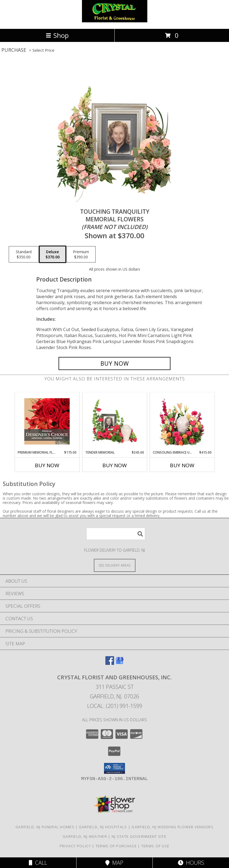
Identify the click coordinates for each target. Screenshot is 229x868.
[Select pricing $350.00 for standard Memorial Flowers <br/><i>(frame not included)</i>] (24, 254)
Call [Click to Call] (38, 863)
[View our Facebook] (110, 663)
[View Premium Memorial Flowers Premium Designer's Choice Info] (47, 421)
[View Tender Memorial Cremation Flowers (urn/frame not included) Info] (114, 421)
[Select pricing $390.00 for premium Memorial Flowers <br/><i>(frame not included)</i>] (81, 254)
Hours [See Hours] (191, 863)
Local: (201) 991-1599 (115, 706)
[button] (114, 768)
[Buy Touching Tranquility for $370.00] (114, 363)
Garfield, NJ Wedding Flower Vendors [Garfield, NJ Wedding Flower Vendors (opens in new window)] (172, 827)
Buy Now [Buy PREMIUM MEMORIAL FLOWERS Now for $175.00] (47, 465)
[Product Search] (116, 534)
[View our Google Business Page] (120, 663)
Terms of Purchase (116, 846)
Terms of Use (155, 846)
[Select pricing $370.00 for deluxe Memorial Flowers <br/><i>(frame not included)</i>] (53, 254)
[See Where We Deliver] (115, 565)
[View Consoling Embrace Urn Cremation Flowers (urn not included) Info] (182, 421)
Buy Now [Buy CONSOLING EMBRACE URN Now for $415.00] (182, 465)
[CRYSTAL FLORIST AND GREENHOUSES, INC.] (115, 21)
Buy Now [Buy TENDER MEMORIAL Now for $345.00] (115, 465)
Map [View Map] (114, 863)
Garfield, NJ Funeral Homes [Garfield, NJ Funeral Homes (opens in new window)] (45, 827)
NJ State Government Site (139, 836)
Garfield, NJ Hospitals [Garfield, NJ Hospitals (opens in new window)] (103, 827)
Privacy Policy (75, 846)
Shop (57, 35)
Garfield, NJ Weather (85, 836)
